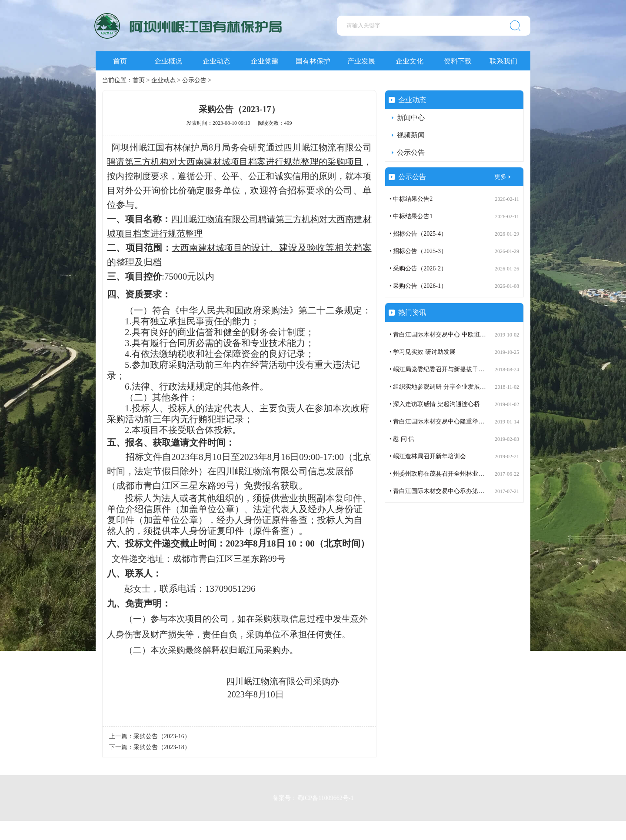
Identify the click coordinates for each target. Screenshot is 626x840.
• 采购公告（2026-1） (418, 286)
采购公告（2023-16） (162, 736)
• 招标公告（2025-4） (418, 234)
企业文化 (410, 61)
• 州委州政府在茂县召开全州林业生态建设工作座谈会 (461, 474)
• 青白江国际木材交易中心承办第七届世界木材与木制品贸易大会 (476, 491)
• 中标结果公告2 (411, 199)
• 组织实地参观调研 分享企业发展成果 (441, 387)
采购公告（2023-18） (162, 747)
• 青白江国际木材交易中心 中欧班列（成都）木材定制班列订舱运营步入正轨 (493, 335)
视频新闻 (411, 135)
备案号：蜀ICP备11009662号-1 (313, 796)
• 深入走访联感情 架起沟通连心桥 (435, 404)
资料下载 (458, 61)
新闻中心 (411, 118)
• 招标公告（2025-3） (418, 251)
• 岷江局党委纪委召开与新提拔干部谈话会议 (449, 369)
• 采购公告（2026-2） (418, 268)
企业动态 (216, 61)
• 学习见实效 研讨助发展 (423, 352)
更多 (500, 177)
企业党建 (265, 61)
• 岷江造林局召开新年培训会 (428, 456)
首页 (120, 61)
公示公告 (194, 80)
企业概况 (168, 61)
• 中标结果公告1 (411, 216)
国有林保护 (313, 61)
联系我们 (503, 61)
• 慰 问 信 (402, 439)
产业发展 (361, 61)
